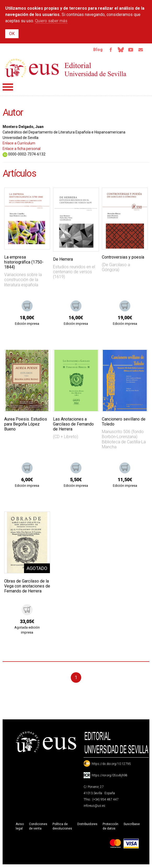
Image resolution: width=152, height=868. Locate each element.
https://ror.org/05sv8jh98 (110, 776)
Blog (94, 50)
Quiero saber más (51, 21)
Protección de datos (110, 827)
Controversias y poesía (123, 258)
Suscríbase (132, 825)
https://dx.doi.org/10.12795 (111, 765)
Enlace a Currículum (19, 144)
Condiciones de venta (38, 827)
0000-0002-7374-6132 (24, 155)
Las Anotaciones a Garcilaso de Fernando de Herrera (73, 425)
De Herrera (63, 260)
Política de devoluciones (62, 827)
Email (140, 50)
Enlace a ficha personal (22, 150)
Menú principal (8, 88)
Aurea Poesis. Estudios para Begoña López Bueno (26, 425)
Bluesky (118, 50)
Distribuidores (87, 825)
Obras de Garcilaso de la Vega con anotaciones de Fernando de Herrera (27, 587)
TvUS (129, 50)
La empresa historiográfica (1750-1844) (24, 263)
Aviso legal (20, 827)
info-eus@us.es (94, 807)
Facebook (107, 50)
